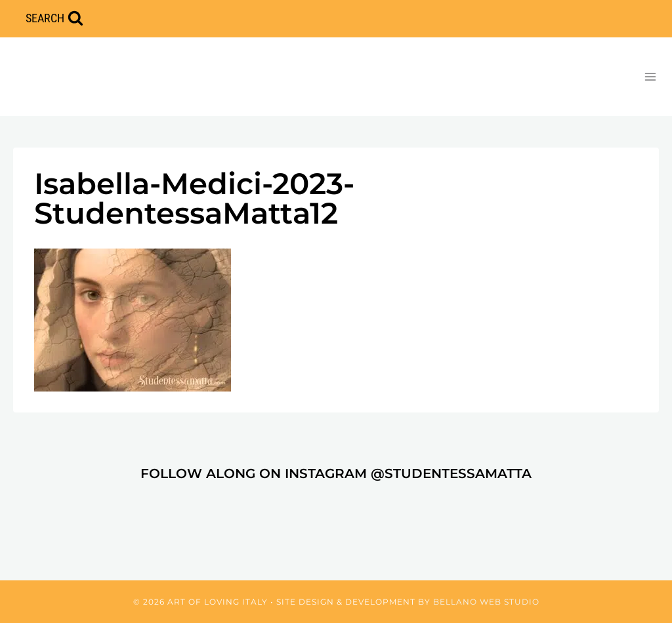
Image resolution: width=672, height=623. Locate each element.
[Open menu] (650, 76)
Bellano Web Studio (486, 602)
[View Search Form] (54, 19)
